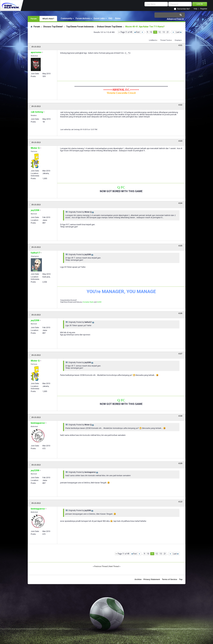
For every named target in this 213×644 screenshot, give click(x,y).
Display (178, 40)
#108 (180, 416)
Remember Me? (184, 9)
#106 (180, 313)
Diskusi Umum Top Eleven (109, 27)
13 (164, 32)
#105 (180, 246)
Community (66, 18)
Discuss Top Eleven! (53, 27)
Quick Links (99, 18)
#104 (180, 203)
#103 (180, 141)
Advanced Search (175, 19)
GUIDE (99, 302)
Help (195, 9)
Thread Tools (165, 40)
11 (155, 32)
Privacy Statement (152, 579)
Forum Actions (83, 18)
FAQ (110, 18)
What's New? (48, 19)
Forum (34, 19)
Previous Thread (101, 566)
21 (168, 32)
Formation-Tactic (88, 302)
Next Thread (114, 566)
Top (181, 579)
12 (160, 32)
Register (204, 9)
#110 (180, 502)
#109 (180, 463)
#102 (180, 105)
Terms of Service (169, 579)
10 (151, 32)
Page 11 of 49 (126, 32)
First (137, 32)
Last (179, 32)
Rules (118, 18)
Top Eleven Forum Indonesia (80, 27)
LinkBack (152, 40)
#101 (180, 45)
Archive (138, 579)
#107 (180, 354)
